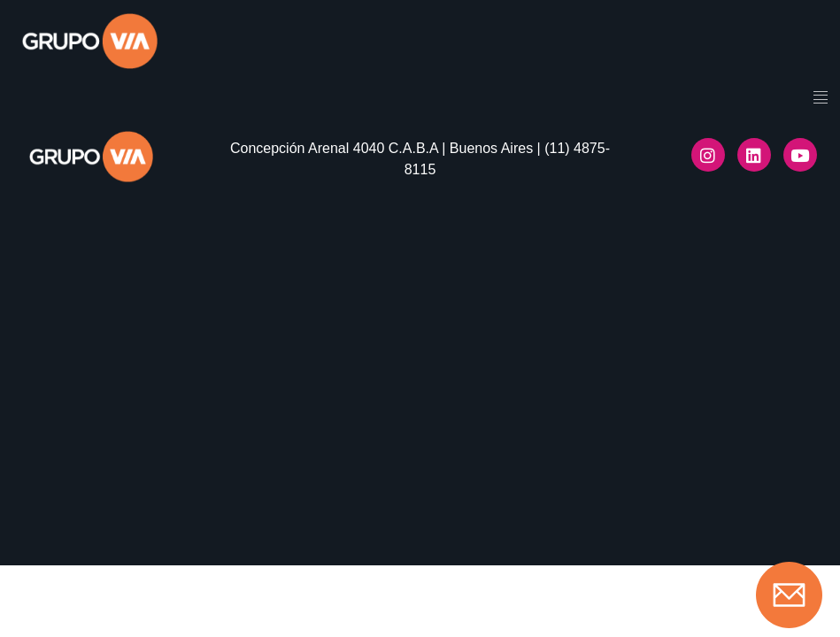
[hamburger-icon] (820, 99)
